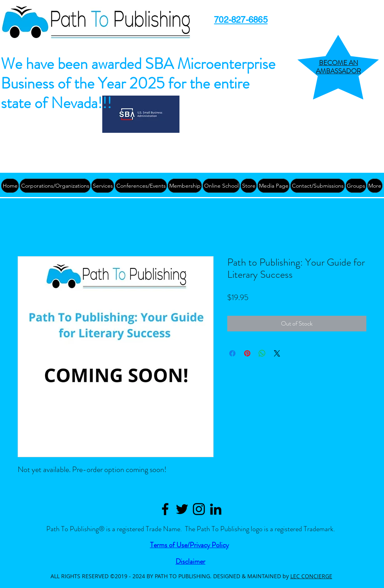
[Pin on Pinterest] (247, 353)
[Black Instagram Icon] (199, 509)
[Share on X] (277, 353)
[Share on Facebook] (232, 353)
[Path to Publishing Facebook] (165, 509)
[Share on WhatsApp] (262, 353)
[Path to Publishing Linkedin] (216, 509)
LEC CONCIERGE (311, 576)
